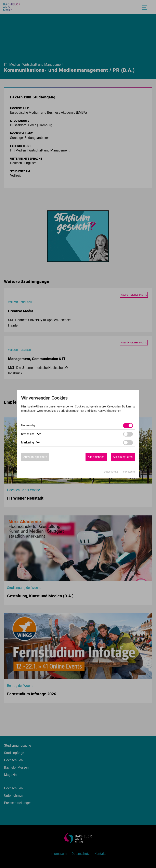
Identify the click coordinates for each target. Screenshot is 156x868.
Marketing (31, 442)
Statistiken (31, 434)
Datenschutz (111, 472)
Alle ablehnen (96, 457)
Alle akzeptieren (123, 457)
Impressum (129, 472)
